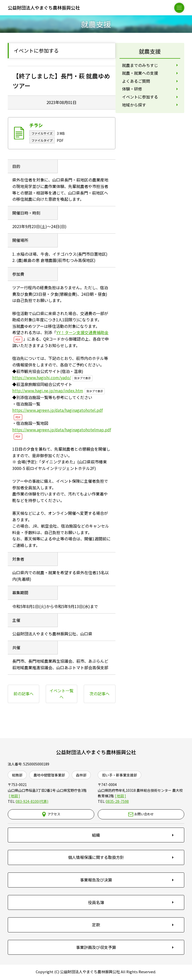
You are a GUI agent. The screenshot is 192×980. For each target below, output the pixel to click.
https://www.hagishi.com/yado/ (42, 378)
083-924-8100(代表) (32, 802)
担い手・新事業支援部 (119, 775)
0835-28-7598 (117, 802)
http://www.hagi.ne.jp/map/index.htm (48, 391)
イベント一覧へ (61, 694)
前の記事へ (23, 694)
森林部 (81, 775)
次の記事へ (99, 694)
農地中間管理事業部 (49, 775)
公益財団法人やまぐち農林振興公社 (96, 752)
